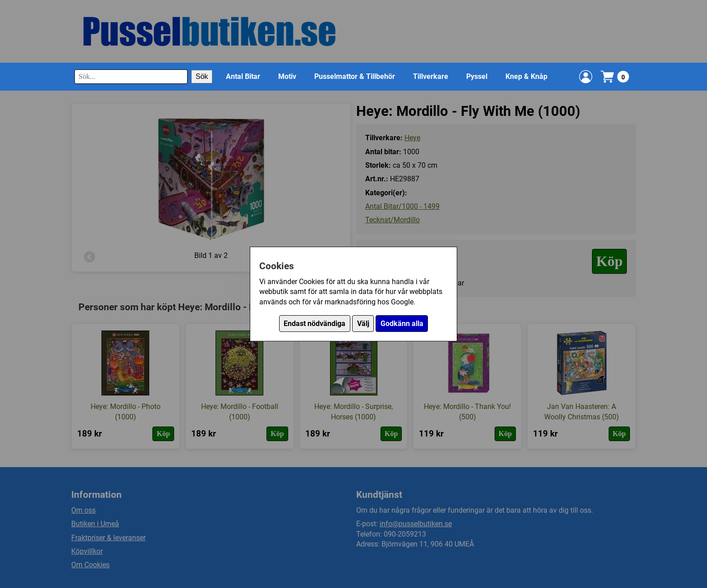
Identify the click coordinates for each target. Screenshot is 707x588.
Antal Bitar (243, 76)
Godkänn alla (402, 324)
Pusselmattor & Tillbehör (355, 76)
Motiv (287, 76)
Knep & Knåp (526, 76)
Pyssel (477, 76)
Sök (202, 76)
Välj (363, 324)
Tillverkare (431, 76)
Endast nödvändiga (314, 324)
